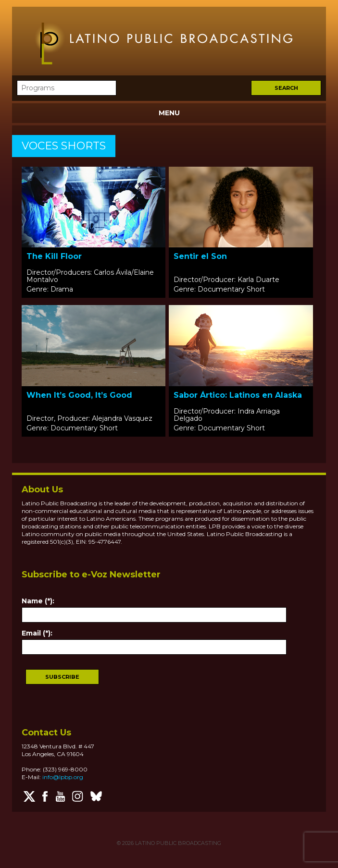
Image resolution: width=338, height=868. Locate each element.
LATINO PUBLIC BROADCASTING (177, 843)
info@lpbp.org (63, 777)
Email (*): (37, 633)
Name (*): (38, 601)
